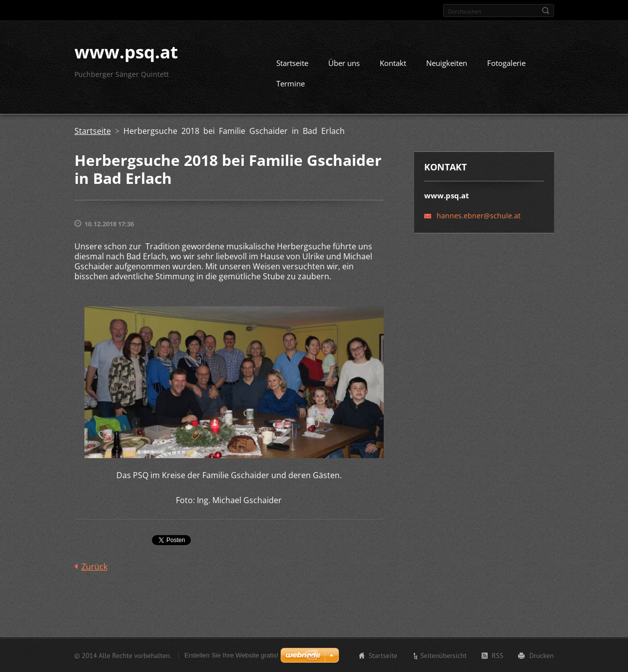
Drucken (541, 655)
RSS (497, 655)
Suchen (546, 10)
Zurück (94, 566)
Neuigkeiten (447, 63)
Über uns (344, 63)
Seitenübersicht (443, 655)
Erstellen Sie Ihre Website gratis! (231, 655)
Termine (291, 83)
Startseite (292, 63)
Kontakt (393, 63)
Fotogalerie (506, 63)
